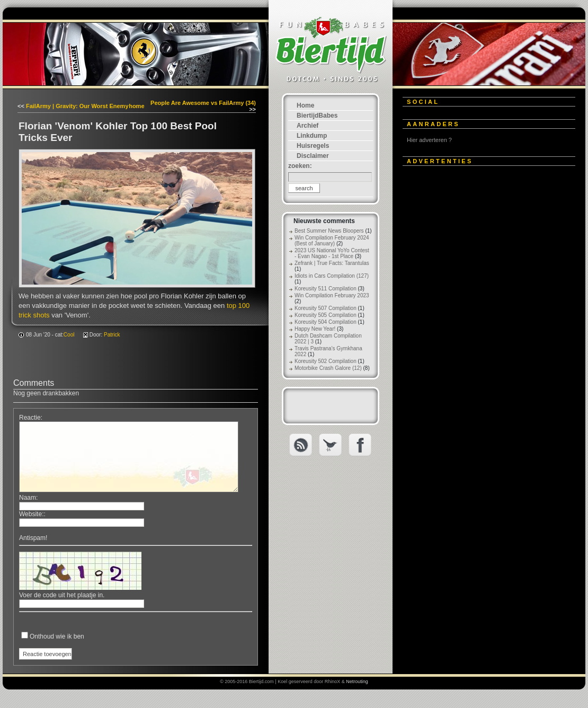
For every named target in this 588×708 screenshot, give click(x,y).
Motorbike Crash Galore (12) (328, 368)
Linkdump (312, 136)
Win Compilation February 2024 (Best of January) (332, 241)
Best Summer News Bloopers (329, 231)
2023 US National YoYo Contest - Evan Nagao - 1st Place (332, 253)
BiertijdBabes (317, 116)
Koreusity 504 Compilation (326, 322)
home (136, 106)
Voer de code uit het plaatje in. (62, 595)
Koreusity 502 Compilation (326, 361)
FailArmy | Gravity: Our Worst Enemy (77, 106)
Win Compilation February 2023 (332, 295)
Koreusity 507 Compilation (326, 308)
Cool (69, 335)
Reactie (30, 418)
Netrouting (357, 682)
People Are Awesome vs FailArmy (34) (203, 103)
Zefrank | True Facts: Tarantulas (332, 263)
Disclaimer (313, 156)
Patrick (112, 335)
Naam (28, 498)
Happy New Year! (315, 329)
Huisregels (313, 146)
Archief (308, 126)
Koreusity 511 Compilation (326, 289)
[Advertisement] (482, 332)
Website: (31, 514)
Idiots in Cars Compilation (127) (332, 276)
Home (305, 105)
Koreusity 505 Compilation (326, 315)
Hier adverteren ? (429, 140)
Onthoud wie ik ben (57, 636)
